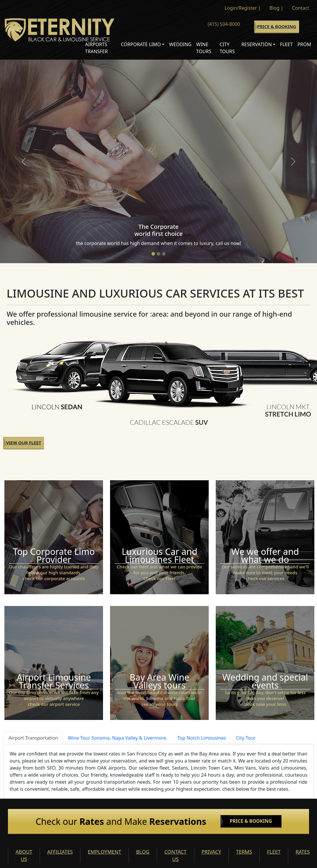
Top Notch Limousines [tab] (202, 738)
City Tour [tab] (246, 738)
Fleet (286, 44)
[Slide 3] (164, 254)
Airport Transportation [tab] (33, 738)
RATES (303, 852)
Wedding (180, 44)
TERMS (244, 852)
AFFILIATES (60, 852)
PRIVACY (211, 852)
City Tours (227, 48)
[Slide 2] (158, 254)
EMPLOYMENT (104, 852)
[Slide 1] (153, 254)
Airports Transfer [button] (96, 48)
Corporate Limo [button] (141, 44)
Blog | (276, 8)
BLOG (143, 852)
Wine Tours (204, 48)
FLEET (274, 852)
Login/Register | (243, 8)
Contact (301, 8)
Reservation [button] (257, 44)
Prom (304, 44)
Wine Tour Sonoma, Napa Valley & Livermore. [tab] (118, 738)
